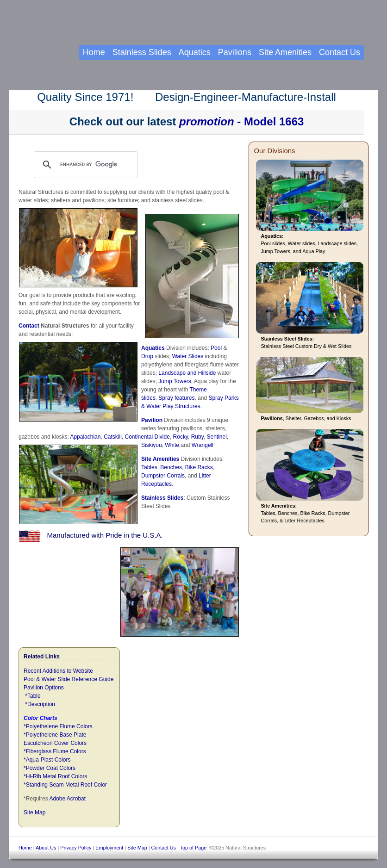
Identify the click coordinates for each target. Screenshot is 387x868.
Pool (216, 348)
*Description (40, 704)
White (172, 445)
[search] (95, 165)
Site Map (34, 812)
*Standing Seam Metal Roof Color (65, 785)
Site (147, 459)
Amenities (166, 459)
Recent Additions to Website (58, 671)
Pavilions (235, 52)
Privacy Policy (76, 848)
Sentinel (216, 437)
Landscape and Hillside (187, 373)
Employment (109, 848)
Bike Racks (199, 467)
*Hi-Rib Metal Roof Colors (55, 776)
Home (94, 52)
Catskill (113, 437)
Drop (147, 356)
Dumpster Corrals (163, 476)
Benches (171, 467)
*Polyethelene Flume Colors (58, 726)
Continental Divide (147, 437)
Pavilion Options (44, 688)
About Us (46, 848)
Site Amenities (285, 52)
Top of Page (193, 848)
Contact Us (340, 52)
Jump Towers (175, 381)
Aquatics (153, 348)
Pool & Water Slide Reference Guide (69, 679)
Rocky (181, 437)
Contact (29, 326)
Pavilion (152, 420)
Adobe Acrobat (67, 799)
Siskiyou (152, 445)
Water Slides (188, 356)
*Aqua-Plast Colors (47, 760)
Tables (149, 467)
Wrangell (203, 445)
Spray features (176, 398)
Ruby (197, 437)
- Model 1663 (241, 121)
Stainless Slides (162, 498)
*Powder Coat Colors (50, 768)
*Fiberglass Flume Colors (55, 751)
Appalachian (85, 437)
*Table (33, 696)
